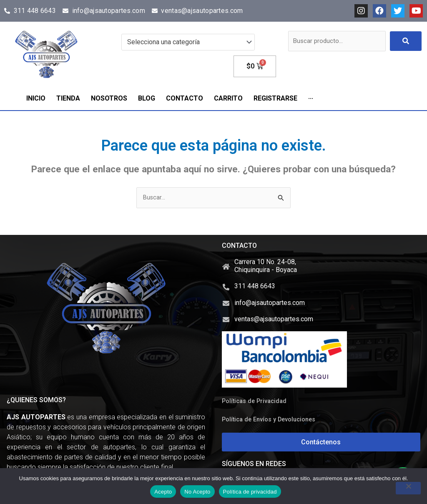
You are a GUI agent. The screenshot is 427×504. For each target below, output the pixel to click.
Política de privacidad (250, 492)
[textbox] (184, 42)
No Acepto (197, 492)
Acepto (163, 492)
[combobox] (188, 42)
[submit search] (406, 41)
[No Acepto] (408, 488)
